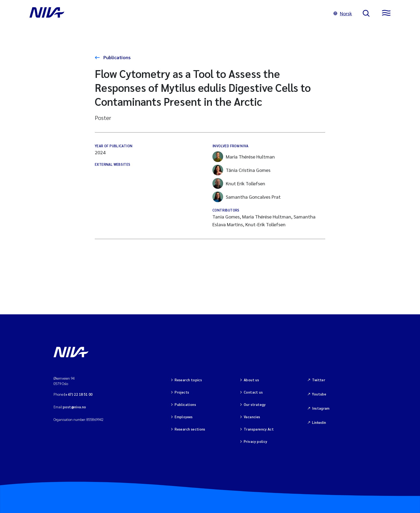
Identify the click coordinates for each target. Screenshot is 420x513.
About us (251, 380)
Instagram (321, 408)
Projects (182, 392)
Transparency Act (259, 429)
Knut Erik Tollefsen (239, 183)
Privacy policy (255, 441)
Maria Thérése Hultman (244, 157)
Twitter (319, 380)
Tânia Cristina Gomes (241, 170)
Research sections (190, 429)
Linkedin (319, 422)
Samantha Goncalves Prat (247, 197)
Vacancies (252, 417)
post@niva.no (75, 407)
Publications (117, 57)
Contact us (253, 392)
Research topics (188, 380)
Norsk (343, 13)
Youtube (319, 394)
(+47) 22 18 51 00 (78, 394)
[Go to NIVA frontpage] (176, 13)
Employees (184, 417)
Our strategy (255, 404)
